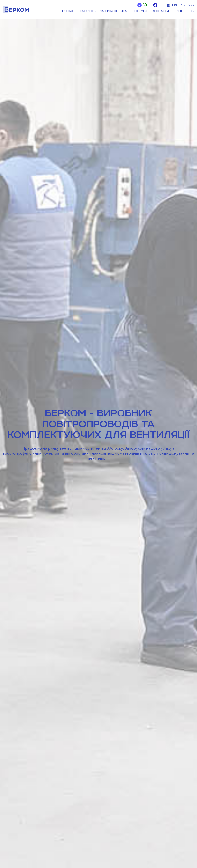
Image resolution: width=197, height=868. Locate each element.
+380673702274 (183, 5)
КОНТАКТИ (161, 11)
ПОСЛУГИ (140, 11)
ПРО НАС (67, 11)
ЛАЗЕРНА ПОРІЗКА (113, 11)
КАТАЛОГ (87, 11)
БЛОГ (179, 11)
